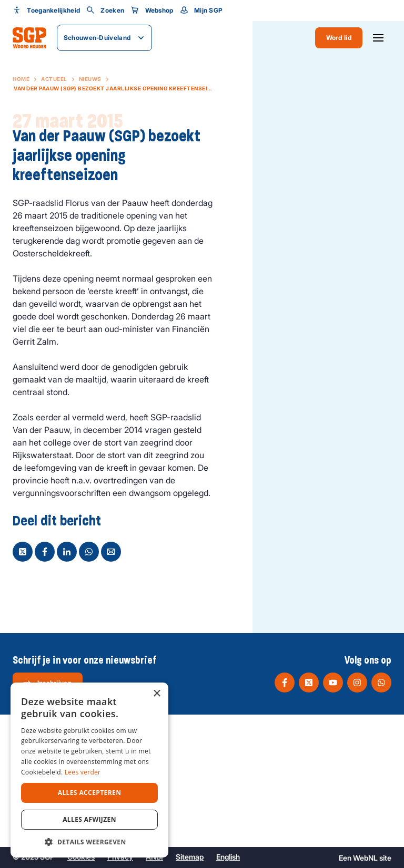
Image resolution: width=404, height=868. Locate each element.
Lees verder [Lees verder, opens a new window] (83, 772)
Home (21, 79)
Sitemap (190, 857)
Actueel (54, 79)
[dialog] (89, 770)
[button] (89, 842)
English (228, 857)
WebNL (365, 858)
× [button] (156, 694)
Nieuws (90, 79)
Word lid (339, 38)
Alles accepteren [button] (90, 793)
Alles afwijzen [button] (89, 819)
